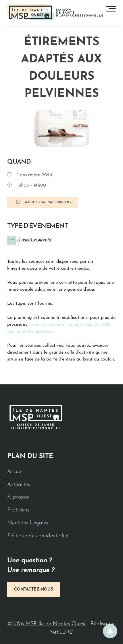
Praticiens (18, 510)
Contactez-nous (33, 590)
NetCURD (61, 632)
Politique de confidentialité (38, 536)
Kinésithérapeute (34, 239)
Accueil (15, 472)
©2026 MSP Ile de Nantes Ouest (47, 624)
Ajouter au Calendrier (43, 202)
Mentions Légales (28, 523)
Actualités (19, 485)
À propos (18, 497)
